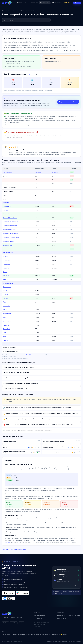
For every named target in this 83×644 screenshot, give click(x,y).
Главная (20, 3)
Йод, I (5, 302)
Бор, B (5, 291)
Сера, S (5, 272)
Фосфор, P (6, 276)
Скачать (77, 3)
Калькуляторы (34, 3)
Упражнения (22, 634)
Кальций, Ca (7, 260)
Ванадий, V (6, 294)
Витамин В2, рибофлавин (10, 218)
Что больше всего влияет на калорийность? (18, 378)
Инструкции (14, 634)
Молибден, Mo (7, 321)
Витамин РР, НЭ (8, 245)
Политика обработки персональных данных (69, 615)
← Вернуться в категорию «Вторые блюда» (14, 549)
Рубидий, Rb (7, 329)
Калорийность (45, 3)
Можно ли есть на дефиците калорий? (16, 373)
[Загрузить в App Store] (8, 593)
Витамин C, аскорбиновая (10, 233)
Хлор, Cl (5, 280)
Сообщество (29, 634)
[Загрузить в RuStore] (8, 598)
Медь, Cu (6, 317)
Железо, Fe (6, 298)
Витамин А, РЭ (7, 206)
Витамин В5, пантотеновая (11, 222)
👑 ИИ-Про (67, 3)
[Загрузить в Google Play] (22, 593)
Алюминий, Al (7, 287)
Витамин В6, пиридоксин (10, 226)
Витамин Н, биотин (8, 241)
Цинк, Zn (6, 340)
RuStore (21, 623)
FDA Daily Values (30, 355)
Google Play (14, 623)
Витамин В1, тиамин (9, 214)
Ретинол (5, 210)
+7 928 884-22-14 (39, 618)
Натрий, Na (6, 268)
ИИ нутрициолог (57, 3)
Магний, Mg (6, 264)
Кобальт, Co (6, 306)
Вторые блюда (21, 11)
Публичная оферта (62, 618)
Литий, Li (6, 310)
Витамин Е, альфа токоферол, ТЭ (12, 237)
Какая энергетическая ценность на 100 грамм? (19, 367)
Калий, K (6, 256)
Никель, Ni (6, 325)
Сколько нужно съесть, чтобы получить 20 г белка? (21, 383)
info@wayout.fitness (39, 615)
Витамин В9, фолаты (9, 230)
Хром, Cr (6, 336)
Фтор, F (5, 333)
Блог (26, 3)
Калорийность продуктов (9, 11)
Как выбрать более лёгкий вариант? (15, 389)
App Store (5, 623)
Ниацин (5, 249)
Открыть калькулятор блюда (68, 102)
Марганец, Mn (7, 313)
